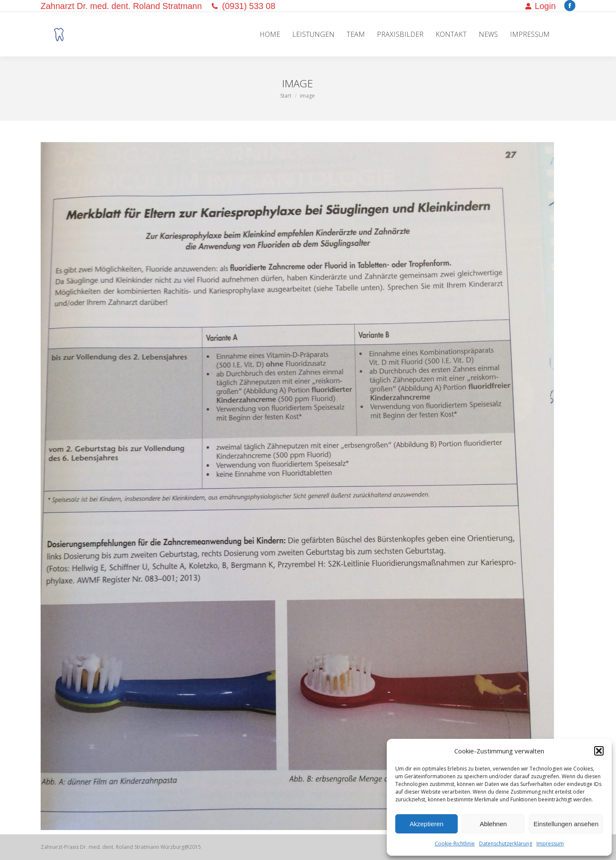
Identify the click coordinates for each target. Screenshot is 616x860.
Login (540, 6)
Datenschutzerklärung (506, 844)
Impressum (550, 844)
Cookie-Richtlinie (455, 844)
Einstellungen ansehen (566, 824)
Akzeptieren (426, 824)
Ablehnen (493, 824)
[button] (599, 751)
